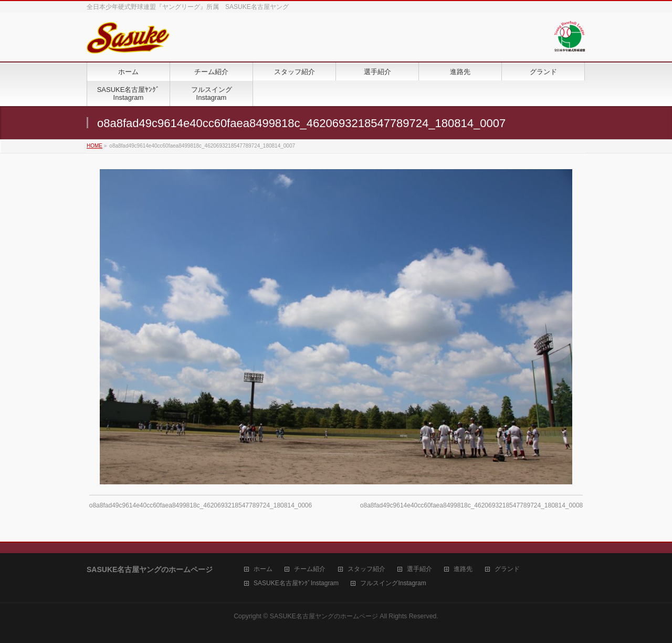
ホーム (263, 569)
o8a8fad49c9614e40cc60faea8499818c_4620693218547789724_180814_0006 (201, 505)
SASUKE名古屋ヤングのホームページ (324, 616)
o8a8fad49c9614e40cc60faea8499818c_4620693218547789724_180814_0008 (471, 505)
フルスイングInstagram (393, 583)
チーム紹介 (310, 569)
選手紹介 (419, 569)
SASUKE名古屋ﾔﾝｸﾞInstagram (296, 583)
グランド (507, 569)
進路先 (463, 569)
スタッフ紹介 (366, 569)
